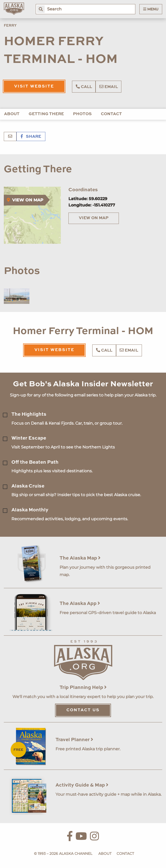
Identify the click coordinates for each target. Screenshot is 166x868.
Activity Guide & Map (82, 785)
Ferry (10, 26)
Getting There (46, 114)
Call (84, 87)
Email (109, 87)
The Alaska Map (80, 558)
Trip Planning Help (83, 688)
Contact (111, 114)
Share (31, 137)
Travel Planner (74, 740)
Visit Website (34, 86)
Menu (151, 9)
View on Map (94, 218)
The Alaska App (80, 604)
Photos (82, 114)
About (12, 114)
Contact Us (83, 710)
